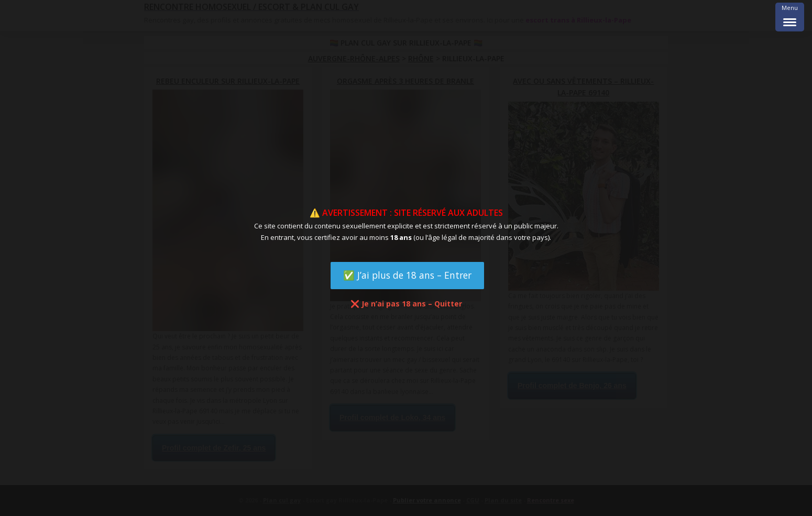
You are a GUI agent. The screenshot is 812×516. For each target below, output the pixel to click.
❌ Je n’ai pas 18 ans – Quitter (406, 304)
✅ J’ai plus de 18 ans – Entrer (407, 275)
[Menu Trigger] (790, 17)
